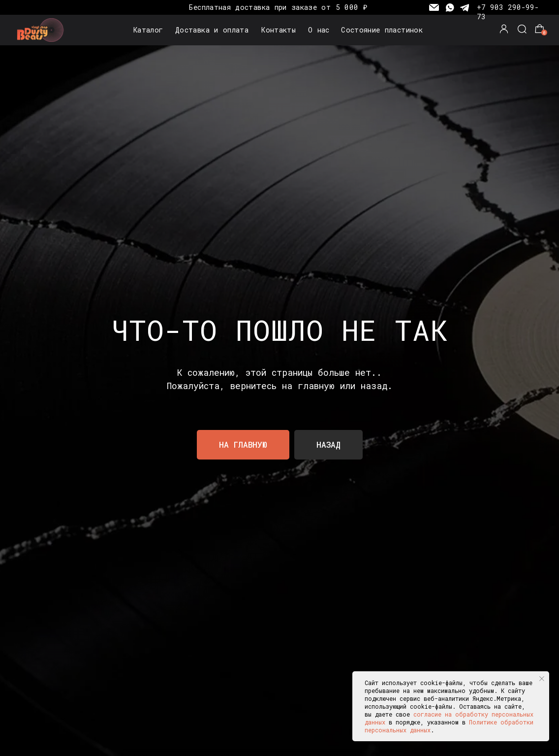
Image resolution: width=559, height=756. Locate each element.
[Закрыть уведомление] (542, 679)
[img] (42, 30)
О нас (319, 30)
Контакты (279, 30)
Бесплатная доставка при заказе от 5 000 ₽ (278, 7)
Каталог (148, 30)
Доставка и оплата (212, 30)
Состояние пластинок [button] (382, 30)
